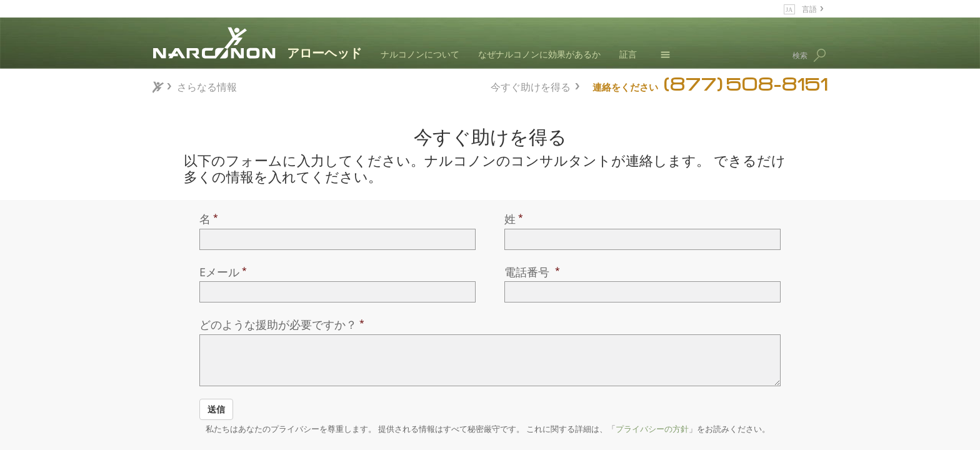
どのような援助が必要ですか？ (278, 324)
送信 (216, 409)
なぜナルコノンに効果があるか (539, 54)
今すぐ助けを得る (531, 85)
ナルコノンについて (420, 54)
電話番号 (528, 272)
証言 (628, 54)
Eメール (219, 272)
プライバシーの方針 (652, 429)
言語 (809, 8)
